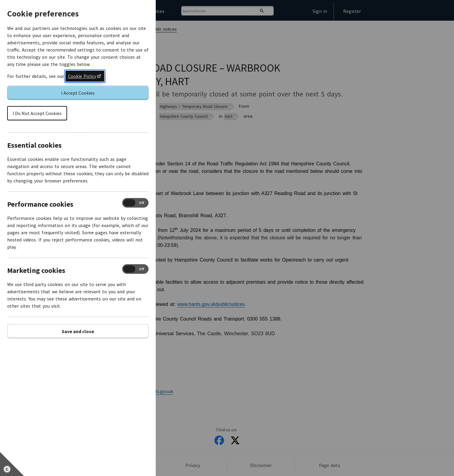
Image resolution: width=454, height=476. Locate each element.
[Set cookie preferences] (12, 464)
